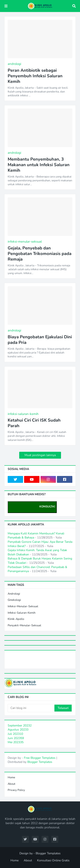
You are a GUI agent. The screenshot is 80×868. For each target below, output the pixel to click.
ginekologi (14, 600)
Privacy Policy (16, 790)
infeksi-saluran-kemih (22, 613)
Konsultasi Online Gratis (53, 860)
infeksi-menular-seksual (23, 606)
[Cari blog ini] (31, 708)
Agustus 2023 (18, 730)
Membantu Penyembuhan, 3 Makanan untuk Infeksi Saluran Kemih (39, 165)
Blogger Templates (40, 762)
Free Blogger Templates (40, 758)
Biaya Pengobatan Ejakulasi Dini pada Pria (40, 340)
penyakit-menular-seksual (24, 625)
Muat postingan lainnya (40, 455)
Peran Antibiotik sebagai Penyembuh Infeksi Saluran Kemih (35, 76)
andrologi (14, 594)
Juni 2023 (16, 738)
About (12, 784)
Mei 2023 (16, 742)
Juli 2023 (15, 734)
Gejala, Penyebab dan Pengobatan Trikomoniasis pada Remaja (40, 254)
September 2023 (20, 726)
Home (11, 777)
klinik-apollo (16, 619)
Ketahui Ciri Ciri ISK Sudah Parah (34, 423)
